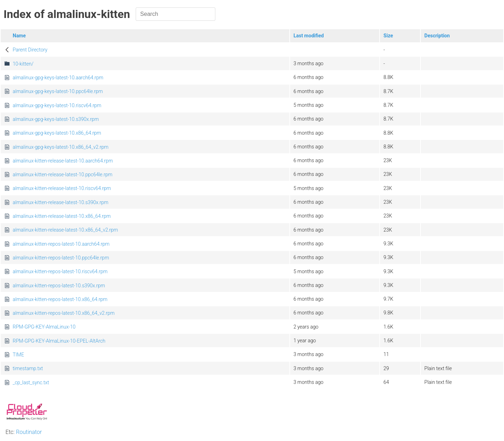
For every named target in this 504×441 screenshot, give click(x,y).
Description (437, 36)
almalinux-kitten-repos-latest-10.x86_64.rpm (60, 299)
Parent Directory (30, 50)
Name (19, 36)
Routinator (29, 432)
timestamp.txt (28, 368)
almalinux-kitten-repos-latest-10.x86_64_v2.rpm (64, 313)
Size (388, 36)
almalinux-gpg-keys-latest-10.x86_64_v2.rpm (61, 147)
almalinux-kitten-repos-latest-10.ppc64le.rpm (61, 258)
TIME (18, 355)
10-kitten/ (23, 64)
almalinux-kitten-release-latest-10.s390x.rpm (60, 202)
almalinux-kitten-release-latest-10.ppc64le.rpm (63, 174)
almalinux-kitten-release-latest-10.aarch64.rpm (63, 161)
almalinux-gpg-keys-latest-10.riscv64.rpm (57, 105)
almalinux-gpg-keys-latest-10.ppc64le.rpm (58, 91)
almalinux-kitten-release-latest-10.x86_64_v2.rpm (65, 230)
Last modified (309, 36)
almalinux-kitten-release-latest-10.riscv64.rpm (62, 188)
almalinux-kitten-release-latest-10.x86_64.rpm (62, 216)
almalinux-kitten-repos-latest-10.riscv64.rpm (60, 271)
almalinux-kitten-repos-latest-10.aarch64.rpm (61, 244)
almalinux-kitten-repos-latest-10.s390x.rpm (59, 286)
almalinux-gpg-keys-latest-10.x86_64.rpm (57, 133)
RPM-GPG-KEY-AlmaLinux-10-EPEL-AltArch (59, 341)
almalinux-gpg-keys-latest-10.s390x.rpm (56, 119)
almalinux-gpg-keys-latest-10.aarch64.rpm (58, 78)
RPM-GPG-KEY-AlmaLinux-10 (44, 327)
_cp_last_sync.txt (31, 382)
